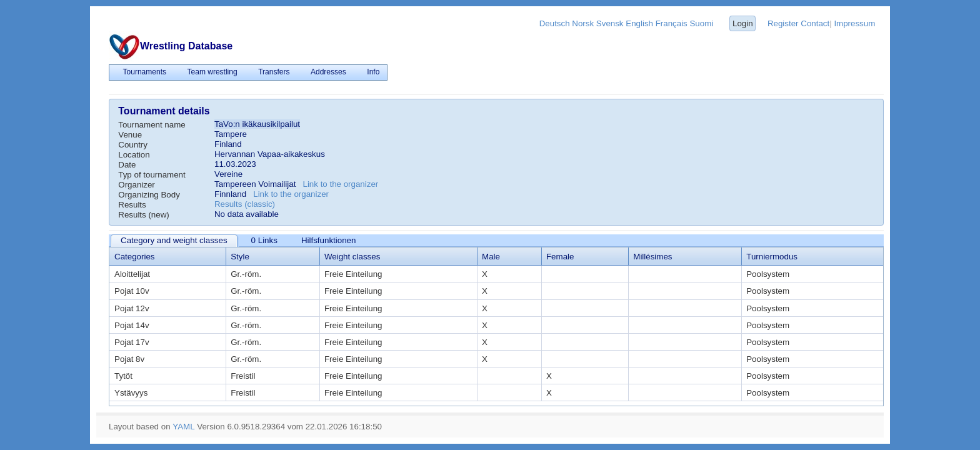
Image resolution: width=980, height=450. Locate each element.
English (639, 23)
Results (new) (143, 215)
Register (783, 23)
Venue (130, 135)
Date (127, 165)
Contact (815, 23)
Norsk (583, 23)
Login (743, 23)
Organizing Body (149, 195)
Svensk (610, 23)
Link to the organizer (340, 184)
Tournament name (152, 125)
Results (132, 205)
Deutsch (555, 23)
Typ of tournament (152, 175)
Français (672, 23)
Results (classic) (245, 204)
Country (133, 145)
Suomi (701, 23)
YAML (183, 427)
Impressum (854, 23)
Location (134, 155)
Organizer (137, 185)
